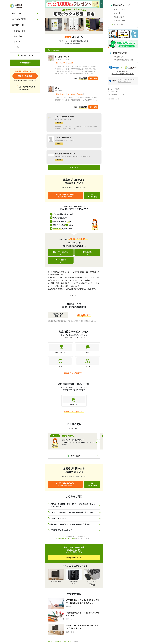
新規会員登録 (25, 63)
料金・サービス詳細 (61, 252)
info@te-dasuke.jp (30, 80)
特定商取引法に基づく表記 (116, 94)
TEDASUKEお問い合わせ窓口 (65, 538)
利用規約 (118, 89)
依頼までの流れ (120, 21)
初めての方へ (18, 13)
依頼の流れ (87, 252)
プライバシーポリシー (115, 92)
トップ (50, 641)
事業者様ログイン (120, 57)
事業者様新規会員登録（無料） (124, 60)
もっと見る (74, 168)
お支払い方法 (119, 17)
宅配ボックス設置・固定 (63, 641)
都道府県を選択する (74, 558)
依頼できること (120, 9)
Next (98, 441)
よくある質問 (61, 260)
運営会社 (110, 89)
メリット (117, 13)
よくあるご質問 (19, 19)
